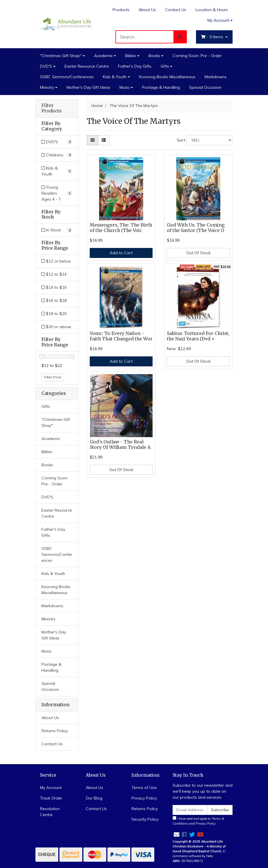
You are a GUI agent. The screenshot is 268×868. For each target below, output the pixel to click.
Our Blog (94, 798)
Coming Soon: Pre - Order (197, 56)
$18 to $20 (54, 314)
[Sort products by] (210, 140)
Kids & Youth (115, 77)
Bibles (131, 56)
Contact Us (176, 10)
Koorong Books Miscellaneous (167, 77)
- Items (213, 37)
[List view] (104, 140)
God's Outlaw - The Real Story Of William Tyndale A (120, 445)
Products (121, 10)
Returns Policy (55, 731)
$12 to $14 (54, 274)
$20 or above (56, 327)
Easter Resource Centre (87, 66)
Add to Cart (121, 253)
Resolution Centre (50, 812)
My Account (51, 788)
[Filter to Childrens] (57, 155)
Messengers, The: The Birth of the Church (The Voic (121, 228)
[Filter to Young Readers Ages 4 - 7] (57, 193)
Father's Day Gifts (135, 66)
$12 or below (56, 261)
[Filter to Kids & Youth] (57, 171)
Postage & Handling (161, 87)
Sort (181, 140)
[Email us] (177, 834)
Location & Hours (212, 10)
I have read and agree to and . (198, 821)
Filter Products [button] (51, 108)
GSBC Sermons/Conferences (67, 77)
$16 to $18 (54, 300)
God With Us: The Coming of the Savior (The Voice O (196, 228)
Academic (103, 56)
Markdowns (216, 77)
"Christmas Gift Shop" (61, 56)
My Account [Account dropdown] (218, 20)
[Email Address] (190, 810)
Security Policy (145, 819)
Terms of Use (144, 788)
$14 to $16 (54, 287)
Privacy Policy (144, 798)
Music (125, 87)
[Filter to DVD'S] (57, 142)
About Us (147, 10)
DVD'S (46, 66)
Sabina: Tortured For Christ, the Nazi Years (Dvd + (198, 336)
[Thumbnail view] (93, 140)
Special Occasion (205, 87)
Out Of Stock (198, 253)
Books (154, 56)
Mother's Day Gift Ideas (88, 87)
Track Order (51, 798)
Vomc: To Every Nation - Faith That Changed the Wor (121, 336)
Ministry (47, 87)
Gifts (165, 66)
